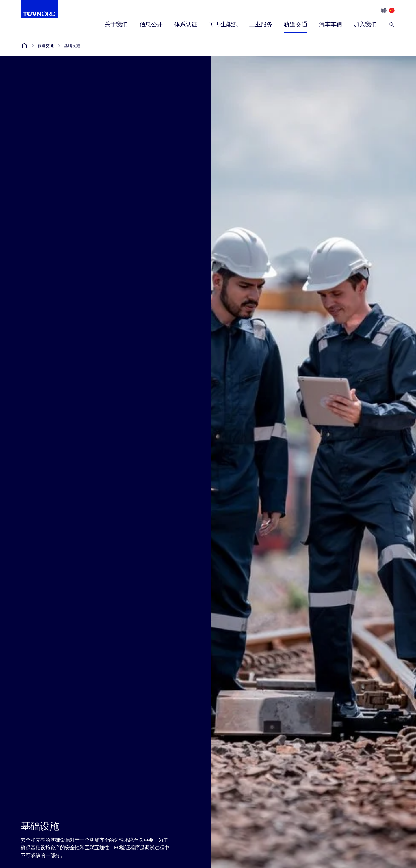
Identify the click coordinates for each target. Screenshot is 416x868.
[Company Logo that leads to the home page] (39, 9)
